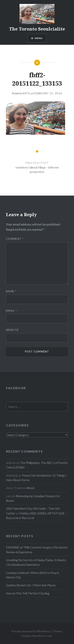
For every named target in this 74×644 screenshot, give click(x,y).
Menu (39, 38)
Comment (15, 239)
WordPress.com (42, 636)
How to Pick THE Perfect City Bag (28, 593)
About (30, 488)
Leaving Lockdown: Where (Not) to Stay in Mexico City (33, 575)
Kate (26, 93)
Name (11, 291)
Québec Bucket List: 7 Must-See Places (31, 585)
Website (12, 330)
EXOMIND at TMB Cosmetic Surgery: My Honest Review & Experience (37, 550)
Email (11, 311)
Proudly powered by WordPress (31, 631)
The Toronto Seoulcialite (37, 29)
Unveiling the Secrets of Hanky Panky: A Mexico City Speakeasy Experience (36, 562)
